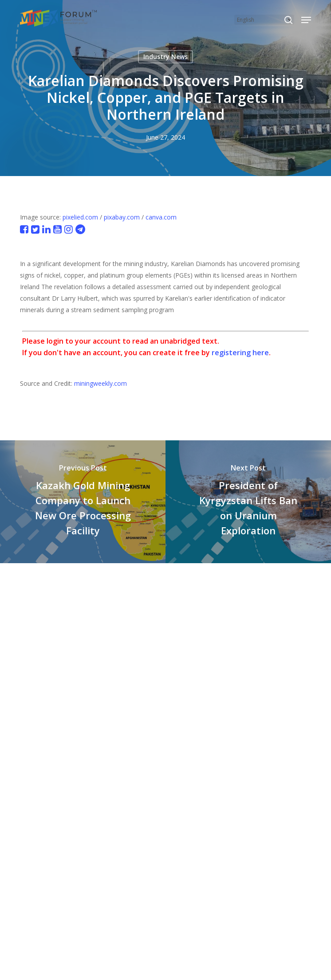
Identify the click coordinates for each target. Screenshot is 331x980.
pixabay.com (122, 217)
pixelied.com (80, 217)
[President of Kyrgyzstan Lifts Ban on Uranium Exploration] (248, 502)
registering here (240, 353)
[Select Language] (264, 20)
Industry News (165, 57)
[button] (306, 20)
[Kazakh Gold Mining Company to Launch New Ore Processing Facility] (83, 502)
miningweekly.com (100, 383)
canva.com (161, 217)
